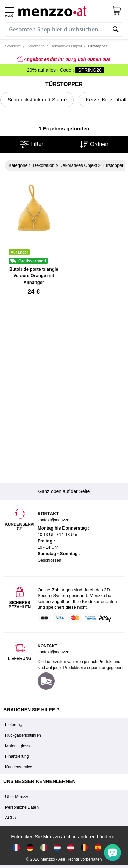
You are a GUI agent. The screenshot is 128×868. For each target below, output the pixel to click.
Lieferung (14, 725)
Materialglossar (19, 746)
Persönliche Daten (22, 807)
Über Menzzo (17, 797)
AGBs (10, 818)
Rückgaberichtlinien (23, 735)
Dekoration (36, 46)
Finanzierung (17, 756)
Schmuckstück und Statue (37, 99)
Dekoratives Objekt (66, 46)
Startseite (13, 46)
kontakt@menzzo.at (56, 652)
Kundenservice (19, 767)
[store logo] (63, 10)
